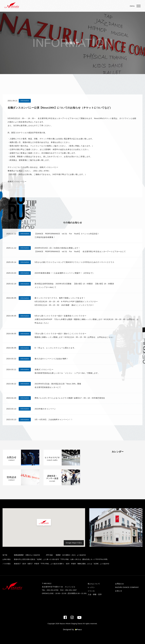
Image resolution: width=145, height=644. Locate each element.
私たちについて (94, 584)
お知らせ (119, 591)
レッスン (91, 587)
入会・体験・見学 (95, 594)
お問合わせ (119, 584)
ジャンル (91, 591)
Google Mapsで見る (74, 543)
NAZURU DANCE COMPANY (127, 587)
